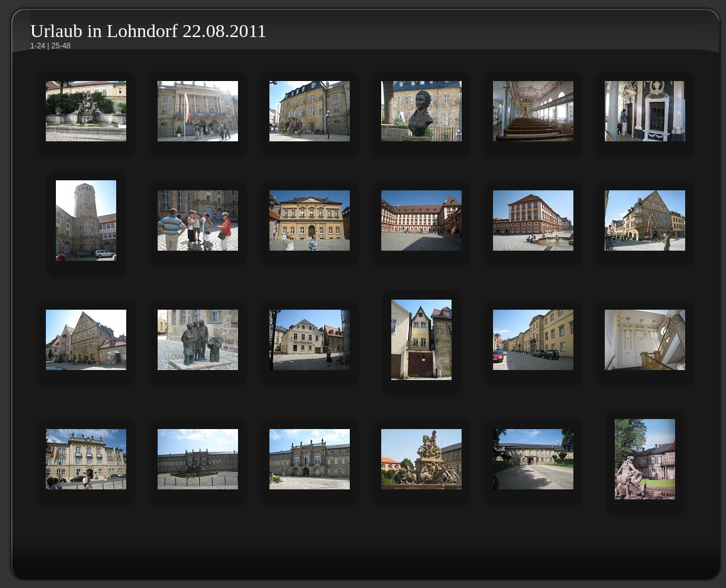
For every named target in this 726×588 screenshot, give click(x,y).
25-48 (61, 46)
